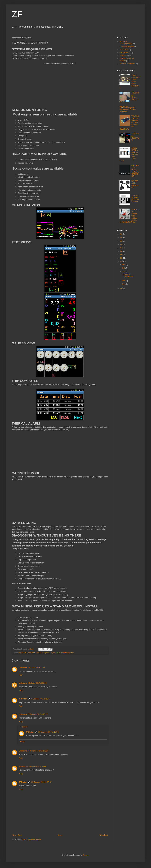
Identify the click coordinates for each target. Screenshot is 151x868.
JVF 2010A (124, 50)
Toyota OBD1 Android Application (62, 653)
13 (121, 289)
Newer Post (17, 835)
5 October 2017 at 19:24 (41, 699)
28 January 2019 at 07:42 (41, 782)
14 (121, 262)
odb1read (31, 653)
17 (121, 251)
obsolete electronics (127, 64)
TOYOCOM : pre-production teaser (135, 198)
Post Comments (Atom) (32, 839)
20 (121, 241)
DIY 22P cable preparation (135, 184)
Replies (24, 727)
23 (121, 238)
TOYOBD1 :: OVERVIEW (135, 137)
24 (121, 234)
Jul (124, 271)
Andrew (22, 766)
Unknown (23, 668)
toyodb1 (47, 653)
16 (121, 255)
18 (121, 248)
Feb (124, 281)
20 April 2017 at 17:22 (36, 668)
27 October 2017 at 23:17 (38, 714)
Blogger (86, 855)
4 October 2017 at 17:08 (37, 683)
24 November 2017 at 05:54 (38, 751)
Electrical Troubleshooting (126, 43)
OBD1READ (23, 653)
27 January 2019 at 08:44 (36, 766)
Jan (124, 284)
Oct (124, 268)
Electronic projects (127, 47)
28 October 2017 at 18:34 (48, 732)
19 (121, 244)
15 (121, 258)
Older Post (104, 835)
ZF (17, 14)
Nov (124, 265)
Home (61, 835)
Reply (21, 675)
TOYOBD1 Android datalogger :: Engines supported (128, 109)
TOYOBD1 (39, 653)
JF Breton (23, 699)
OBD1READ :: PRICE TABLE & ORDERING (135, 171)
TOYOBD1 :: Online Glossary (135, 96)
